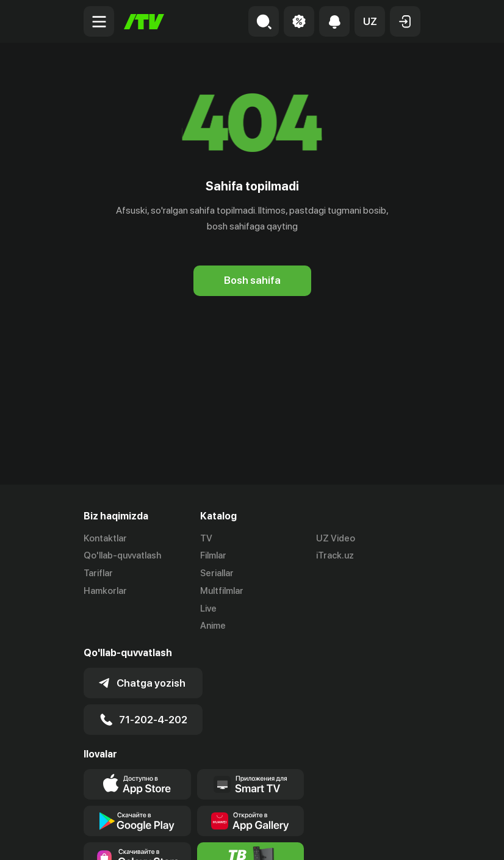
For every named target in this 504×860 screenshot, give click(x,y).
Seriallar (217, 573)
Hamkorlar (105, 591)
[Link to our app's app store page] (137, 784)
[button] (370, 21)
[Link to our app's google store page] (137, 821)
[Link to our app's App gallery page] (251, 821)
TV (206, 538)
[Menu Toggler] (99, 21)
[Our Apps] (251, 784)
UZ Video (336, 538)
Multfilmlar (222, 591)
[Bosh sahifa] (144, 22)
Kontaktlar (105, 538)
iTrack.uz (335, 555)
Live (208, 609)
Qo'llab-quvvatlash (122, 555)
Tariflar (98, 573)
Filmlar (213, 555)
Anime (213, 626)
